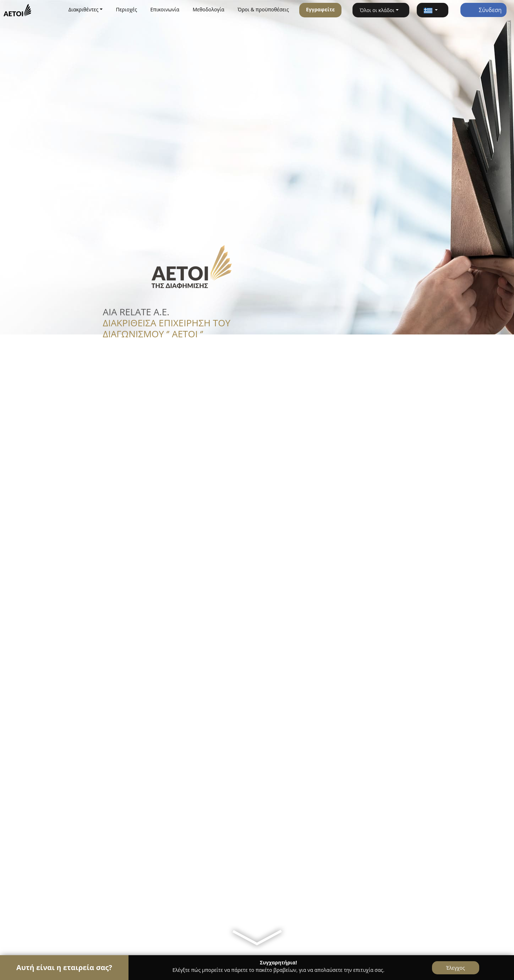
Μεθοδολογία (209, 9)
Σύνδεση (483, 10)
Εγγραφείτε (320, 9)
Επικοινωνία (165, 9)
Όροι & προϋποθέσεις (263, 9)
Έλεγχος (456, 968)
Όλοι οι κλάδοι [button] (377, 10)
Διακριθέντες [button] (84, 9)
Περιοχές (126, 9)
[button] (433, 10)
